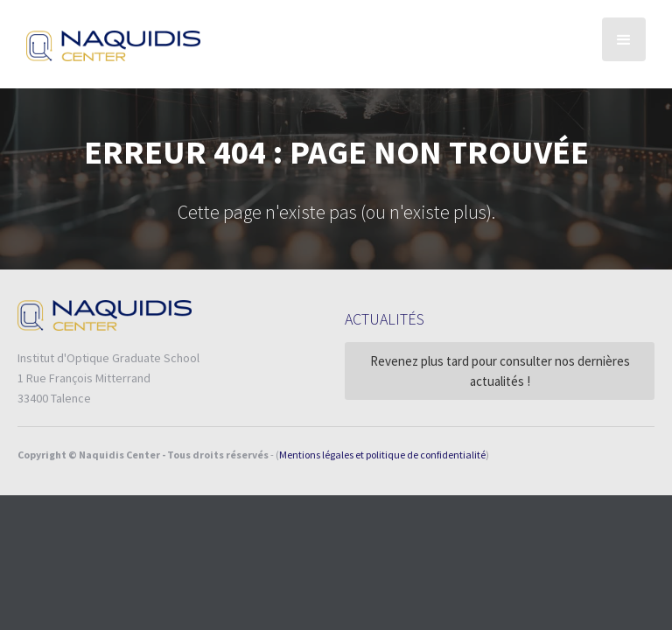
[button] (624, 39)
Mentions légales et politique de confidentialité (382, 455)
